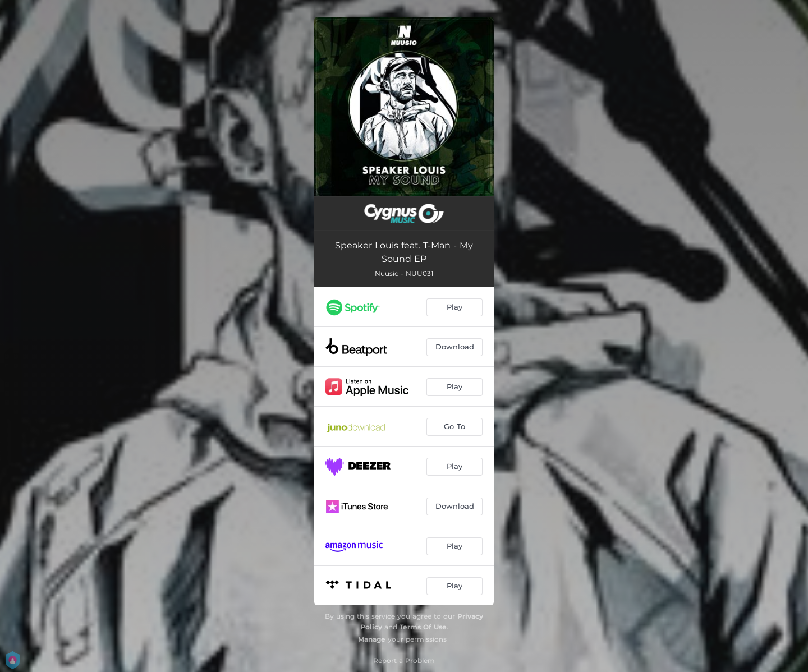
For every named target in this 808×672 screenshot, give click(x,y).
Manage (372, 639)
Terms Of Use (423, 627)
